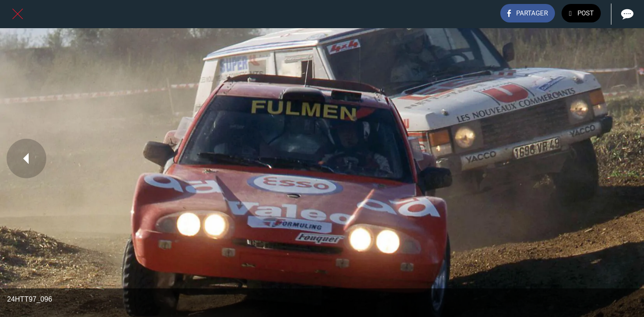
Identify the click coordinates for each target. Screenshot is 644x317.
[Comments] (626, 14)
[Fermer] (18, 14)
